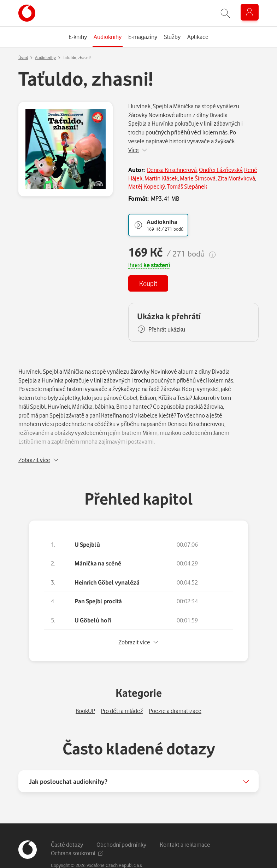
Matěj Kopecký (146, 186)
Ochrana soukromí (77, 835)
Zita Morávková (236, 178)
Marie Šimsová (198, 178)
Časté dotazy (67, 826)
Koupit (148, 283)
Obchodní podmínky (121, 826)
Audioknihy (45, 58)
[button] (161, 329)
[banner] (27, 13)
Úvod (23, 58)
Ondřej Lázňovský (220, 170)
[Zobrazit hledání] (225, 13)
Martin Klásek (161, 178)
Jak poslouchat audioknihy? (68, 763)
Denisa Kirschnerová (172, 170)
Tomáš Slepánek (187, 186)
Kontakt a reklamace (185, 826)
